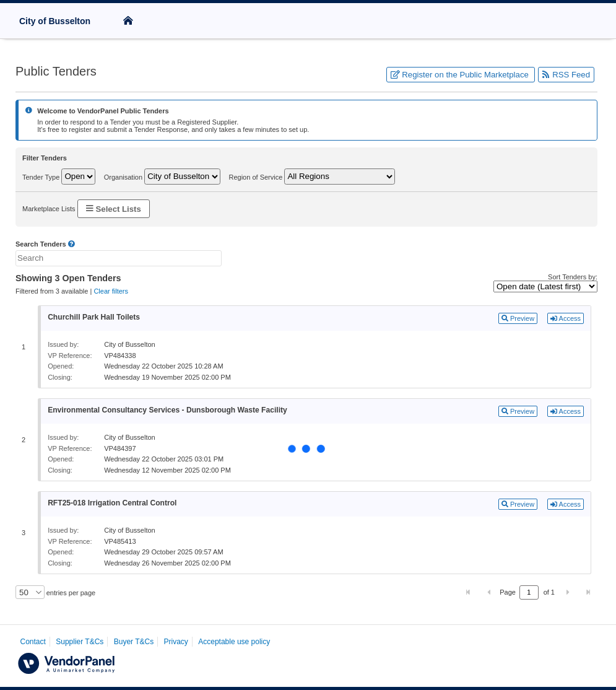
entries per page (70, 593)
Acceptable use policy (234, 642)
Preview (518, 318)
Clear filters (111, 291)
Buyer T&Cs (134, 642)
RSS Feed (566, 75)
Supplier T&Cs (80, 642)
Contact (33, 642)
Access (566, 318)
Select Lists (114, 208)
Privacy (176, 642)
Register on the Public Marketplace (461, 75)
